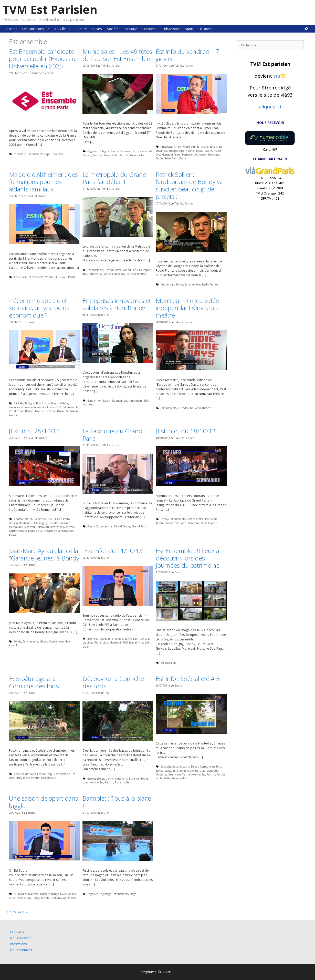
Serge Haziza (209, 523)
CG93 (103, 639)
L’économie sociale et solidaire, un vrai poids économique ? (39, 308)
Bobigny (104, 151)
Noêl (178, 155)
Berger (195, 767)
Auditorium (167, 284)
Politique (130, 29)
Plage (133, 894)
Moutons (161, 774)
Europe (173, 151)
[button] (48, 29)
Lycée (199, 151)
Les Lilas (98, 155)
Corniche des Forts (25, 774)
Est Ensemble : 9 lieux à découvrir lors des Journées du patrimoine (188, 558)
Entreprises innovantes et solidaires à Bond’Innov (117, 304)
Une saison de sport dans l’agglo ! (44, 802)
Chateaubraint (23, 519)
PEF (125, 642)
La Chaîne (17, 932)
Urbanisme (171, 29)
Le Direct (205, 29)
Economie (150, 29)
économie (14, 407)
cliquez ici (270, 106)
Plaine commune (136, 274)
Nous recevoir (20, 938)
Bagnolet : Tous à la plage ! (117, 802)
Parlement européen (194, 155)
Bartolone (202, 147)
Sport (189, 29)
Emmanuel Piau (44, 519)
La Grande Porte (176, 523)
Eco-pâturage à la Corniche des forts (34, 682)
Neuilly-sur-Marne (179, 774)
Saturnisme (16, 531)
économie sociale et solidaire (38, 407)
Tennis (45, 898)
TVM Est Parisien (50, 9)
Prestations (18, 944)
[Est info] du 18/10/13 (186, 431)
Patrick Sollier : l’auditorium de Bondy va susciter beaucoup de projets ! (189, 185)
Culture (81, 29)
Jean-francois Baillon (21, 411)
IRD (146, 401)
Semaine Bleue (34, 531)
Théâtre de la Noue (56, 531)
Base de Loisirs (96, 779)
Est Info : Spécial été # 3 (188, 678)
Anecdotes (166, 147)
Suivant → (21, 912)
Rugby (36, 898)
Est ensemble (35, 154)
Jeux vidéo (52, 523)
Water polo (69, 898)
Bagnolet (93, 151)
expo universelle (54, 154)
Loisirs (97, 29)
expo (181, 151)
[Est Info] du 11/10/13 (113, 551)
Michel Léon (101, 642)
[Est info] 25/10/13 (34, 431)
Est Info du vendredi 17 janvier (188, 55)
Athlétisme (20, 894)
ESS (59, 407)
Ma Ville (63, 29)
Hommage (39, 523)
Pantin (124, 155)
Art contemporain (184, 147)
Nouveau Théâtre (201, 408)
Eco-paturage (45, 774)
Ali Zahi (19, 403)
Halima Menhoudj (20, 523)
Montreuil (168, 155)
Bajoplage (105, 894)
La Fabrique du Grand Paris (112, 435)
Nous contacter (21, 950)
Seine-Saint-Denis (175, 158)
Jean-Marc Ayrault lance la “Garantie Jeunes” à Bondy (44, 554)
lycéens (208, 151)
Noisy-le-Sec (111, 155)
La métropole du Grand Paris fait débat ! (114, 178)
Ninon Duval (57, 411)
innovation (135, 401)
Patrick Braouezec (113, 274)
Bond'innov (43, 403)
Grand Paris (130, 270)
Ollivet (62, 277)
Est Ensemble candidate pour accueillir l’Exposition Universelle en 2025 (44, 59)
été (192, 771)
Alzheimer (20, 277)
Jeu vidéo (183, 408)
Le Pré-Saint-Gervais (137, 639)
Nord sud (88, 404)
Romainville (137, 155)
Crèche (64, 403)
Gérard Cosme (113, 270)
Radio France (210, 284)
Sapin (159, 158)
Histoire (190, 151)
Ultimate (56, 898)
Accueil (12, 29)
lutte (12, 898)
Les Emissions (37, 29)
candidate (20, 154)
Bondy (114, 151)
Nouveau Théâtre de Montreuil (57, 527)
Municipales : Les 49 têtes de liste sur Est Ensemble (117, 55)
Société (113, 29)
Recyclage (214, 155)
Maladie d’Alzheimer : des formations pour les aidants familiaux (43, 182)
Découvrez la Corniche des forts (113, 682)
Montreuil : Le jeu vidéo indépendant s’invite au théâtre (187, 308)
